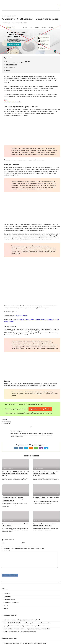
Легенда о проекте (11, 65)
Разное (6, 606)
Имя (3, 543)
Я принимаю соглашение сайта (12, 549)
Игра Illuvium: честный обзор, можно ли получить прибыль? (22, 620)
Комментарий (6, 551)
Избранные (7, 594)
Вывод (8, 70)
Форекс (6, 609)
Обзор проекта (10, 68)
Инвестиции (7, 597)
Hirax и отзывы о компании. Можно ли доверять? (16, 525)
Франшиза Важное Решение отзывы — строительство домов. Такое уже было (15, 499)
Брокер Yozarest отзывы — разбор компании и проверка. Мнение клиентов (46, 474)
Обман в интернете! (9, 600)
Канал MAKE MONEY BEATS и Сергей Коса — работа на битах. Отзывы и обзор (16, 474)
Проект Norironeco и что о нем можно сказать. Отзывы (44, 525)
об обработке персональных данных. (23, 549)
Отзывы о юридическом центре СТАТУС (18, 62)
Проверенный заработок (11, 603)
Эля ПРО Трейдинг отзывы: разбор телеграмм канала (46, 498)
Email (23, 543)
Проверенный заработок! (40, 409)
